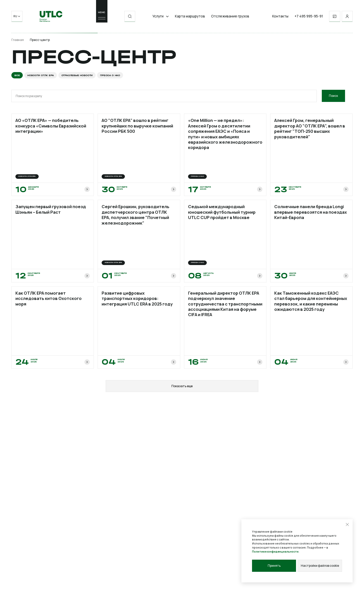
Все (17, 75)
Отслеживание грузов (230, 17)
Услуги (161, 17)
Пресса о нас (110, 75)
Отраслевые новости (77, 75)
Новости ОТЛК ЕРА (40, 75)
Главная (18, 40)
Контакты (280, 17)
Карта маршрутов (190, 17)
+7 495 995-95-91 (309, 17)
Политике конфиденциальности (275, 551)
